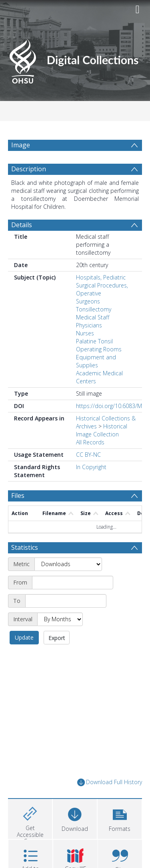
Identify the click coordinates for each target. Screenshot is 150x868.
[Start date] (73, 583)
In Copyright (91, 467)
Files (18, 495)
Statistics (25, 547)
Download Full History (110, 782)
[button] (120, 818)
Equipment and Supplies (96, 361)
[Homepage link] (75, 59)
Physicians (89, 325)
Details (22, 225)
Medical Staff (93, 317)
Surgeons (88, 301)
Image (21, 145)
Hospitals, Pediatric (101, 277)
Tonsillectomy (94, 309)
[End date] (66, 601)
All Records (90, 442)
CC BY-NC (88, 455)
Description (29, 169)
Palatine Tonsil (94, 341)
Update (24, 637)
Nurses (85, 333)
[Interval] (60, 619)
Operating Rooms (99, 349)
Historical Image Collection (102, 430)
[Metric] (68, 564)
